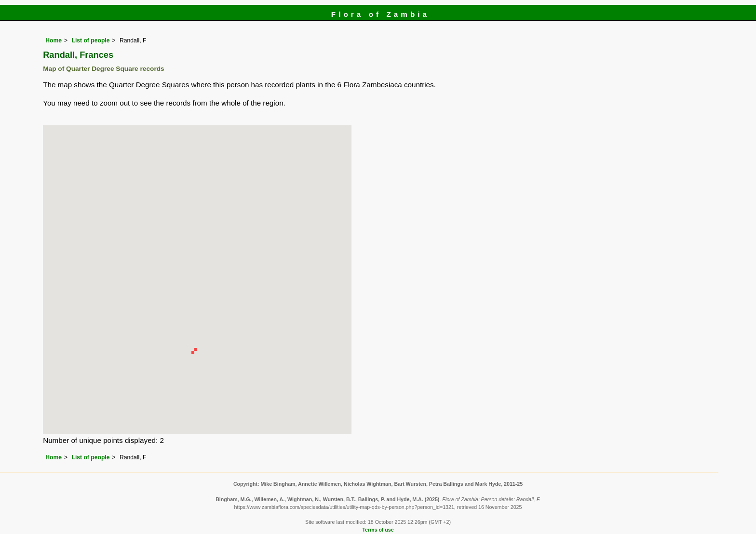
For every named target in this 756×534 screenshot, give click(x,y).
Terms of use (378, 530)
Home (54, 40)
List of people (90, 40)
